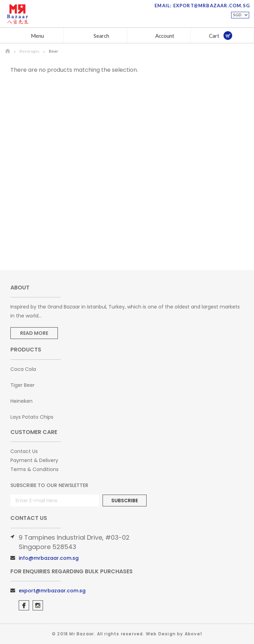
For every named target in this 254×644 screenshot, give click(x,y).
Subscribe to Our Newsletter (49, 485)
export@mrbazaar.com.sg (52, 591)
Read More (34, 333)
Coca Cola (23, 369)
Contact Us (24, 451)
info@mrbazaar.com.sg (49, 558)
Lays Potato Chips (32, 417)
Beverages (29, 51)
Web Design (161, 634)
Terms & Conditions (34, 469)
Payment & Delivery (34, 460)
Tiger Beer (23, 385)
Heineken (21, 401)
